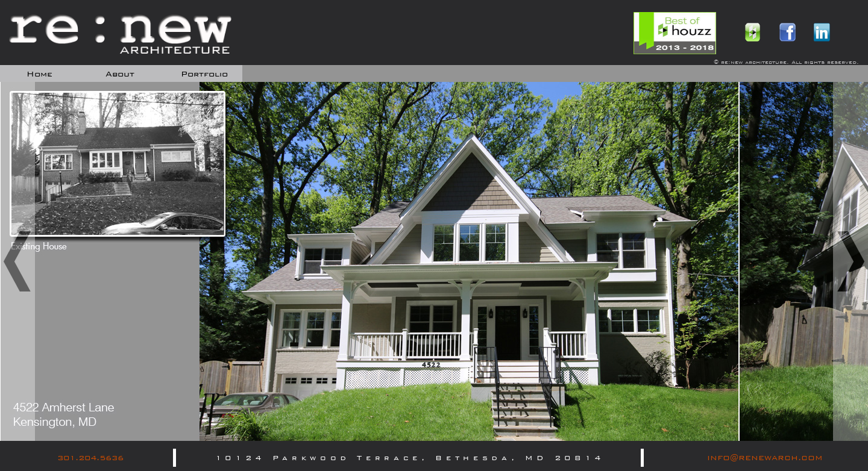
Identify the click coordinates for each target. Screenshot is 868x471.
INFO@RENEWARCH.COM (765, 458)
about (120, 74)
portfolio (204, 74)
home (39, 74)
